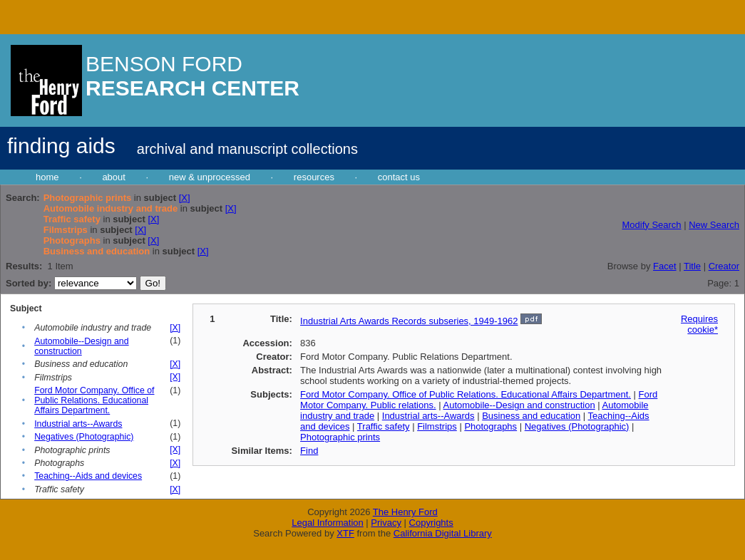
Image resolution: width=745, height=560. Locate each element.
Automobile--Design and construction (81, 346)
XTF (345, 533)
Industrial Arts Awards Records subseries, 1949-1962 (409, 321)
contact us (399, 177)
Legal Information (327, 523)
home (47, 177)
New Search (714, 225)
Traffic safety (384, 426)
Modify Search (651, 225)
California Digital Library (443, 533)
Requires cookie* (699, 324)
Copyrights (431, 523)
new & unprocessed (210, 177)
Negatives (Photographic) (84, 437)
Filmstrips (437, 426)
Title (692, 266)
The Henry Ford (405, 512)
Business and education (531, 416)
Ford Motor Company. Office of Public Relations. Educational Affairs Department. (94, 400)
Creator (724, 266)
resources (314, 177)
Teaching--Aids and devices (88, 476)
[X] (185, 198)
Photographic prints (340, 437)
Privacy (386, 523)
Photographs (490, 426)
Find (309, 451)
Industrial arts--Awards (78, 424)
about (114, 177)
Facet (665, 266)
